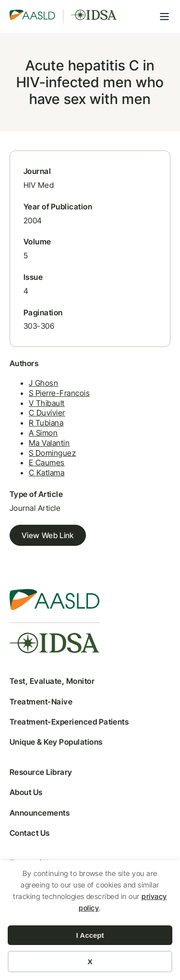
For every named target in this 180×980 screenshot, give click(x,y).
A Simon (43, 433)
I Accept (90, 935)
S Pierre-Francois (59, 393)
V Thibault (47, 403)
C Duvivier (47, 413)
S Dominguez (52, 453)
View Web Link (48, 535)
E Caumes (47, 462)
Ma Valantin (49, 443)
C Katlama (47, 473)
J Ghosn (43, 383)
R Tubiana (46, 423)
